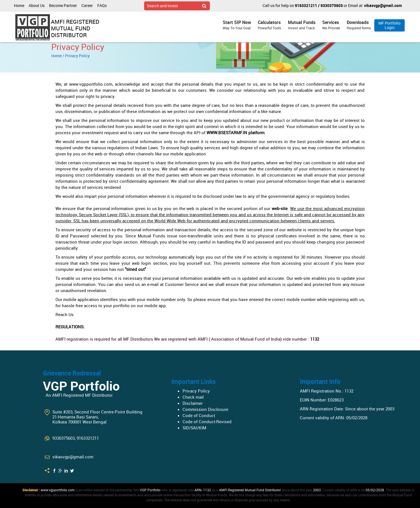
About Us (37, 5)
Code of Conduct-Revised (207, 422)
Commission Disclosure (205, 409)
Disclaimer (193, 403)
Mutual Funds (302, 25)
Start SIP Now (237, 25)
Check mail (193, 397)
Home (19, 5)
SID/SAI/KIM (194, 428)
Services (331, 25)
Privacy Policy (196, 391)
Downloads (359, 25)
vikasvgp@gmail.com (383, 5)
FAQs (102, 5)
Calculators (270, 25)
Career (87, 5)
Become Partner (63, 5)
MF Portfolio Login (389, 25)
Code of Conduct (199, 415)
